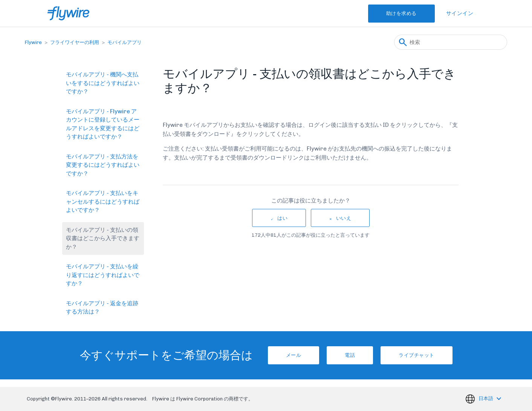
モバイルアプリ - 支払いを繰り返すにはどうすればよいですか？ (103, 275)
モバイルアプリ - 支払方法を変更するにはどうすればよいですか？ (103, 165)
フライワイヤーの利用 (75, 42)
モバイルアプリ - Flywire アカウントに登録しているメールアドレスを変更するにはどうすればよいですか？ (103, 124)
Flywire (33, 42)
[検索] (451, 42)
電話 (350, 355)
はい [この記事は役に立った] (282, 218)
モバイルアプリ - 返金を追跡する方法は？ (102, 308)
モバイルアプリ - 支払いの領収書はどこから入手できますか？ (103, 238)
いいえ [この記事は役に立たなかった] (344, 218)
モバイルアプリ (125, 42)
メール (294, 355)
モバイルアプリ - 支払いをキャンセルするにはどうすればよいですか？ (103, 202)
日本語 (486, 398)
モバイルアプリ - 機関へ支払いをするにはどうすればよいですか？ (103, 83)
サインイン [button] (460, 13)
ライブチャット (417, 355)
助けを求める (401, 13)
